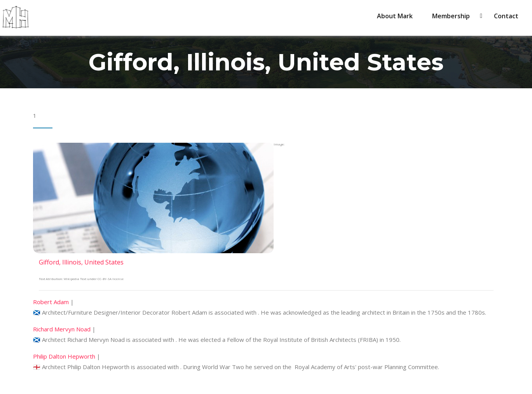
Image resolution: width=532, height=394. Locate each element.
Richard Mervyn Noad (62, 329)
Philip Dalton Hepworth (64, 356)
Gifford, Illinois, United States (81, 262)
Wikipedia (72, 279)
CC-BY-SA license (111, 279)
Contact (506, 16)
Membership (453, 16)
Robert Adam (51, 302)
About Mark (395, 16)
